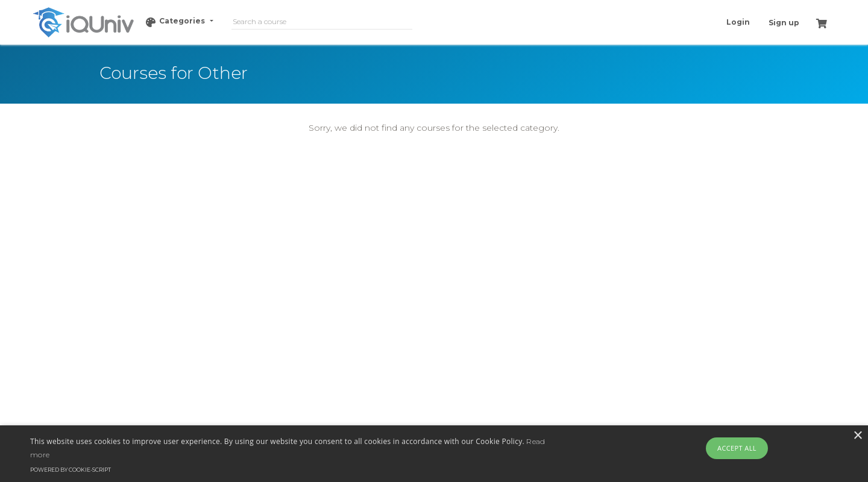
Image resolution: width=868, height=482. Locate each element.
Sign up (784, 23)
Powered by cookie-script (71, 470)
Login (738, 22)
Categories (176, 22)
